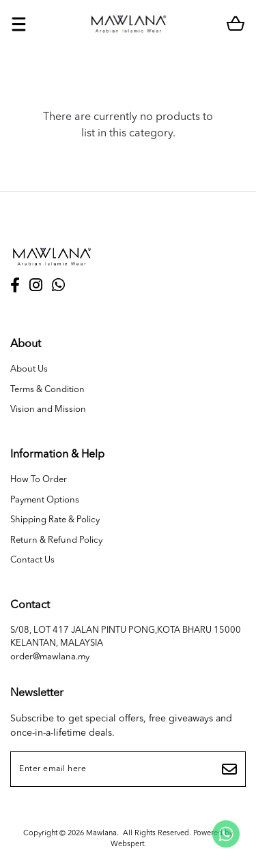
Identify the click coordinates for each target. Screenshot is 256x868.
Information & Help (57, 455)
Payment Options (45, 500)
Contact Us (32, 560)
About (26, 344)
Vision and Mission (48, 409)
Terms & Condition (47, 390)
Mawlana (101, 834)
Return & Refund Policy (56, 540)
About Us (29, 369)
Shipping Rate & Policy (55, 520)
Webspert (127, 844)
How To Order (39, 480)
